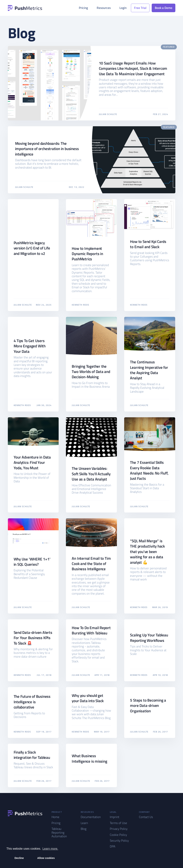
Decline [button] (19, 858)
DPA (113, 846)
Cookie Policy (118, 835)
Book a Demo (164, 8)
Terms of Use (118, 823)
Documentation (91, 817)
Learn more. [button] (50, 849)
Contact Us (146, 817)
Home (55, 817)
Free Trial (140, 8)
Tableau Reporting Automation (59, 832)
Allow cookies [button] (46, 858)
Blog (84, 829)
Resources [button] (104, 8)
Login (123, 8)
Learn (84, 823)
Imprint (115, 817)
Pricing (83, 8)
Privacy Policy (119, 829)
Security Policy (119, 841)
